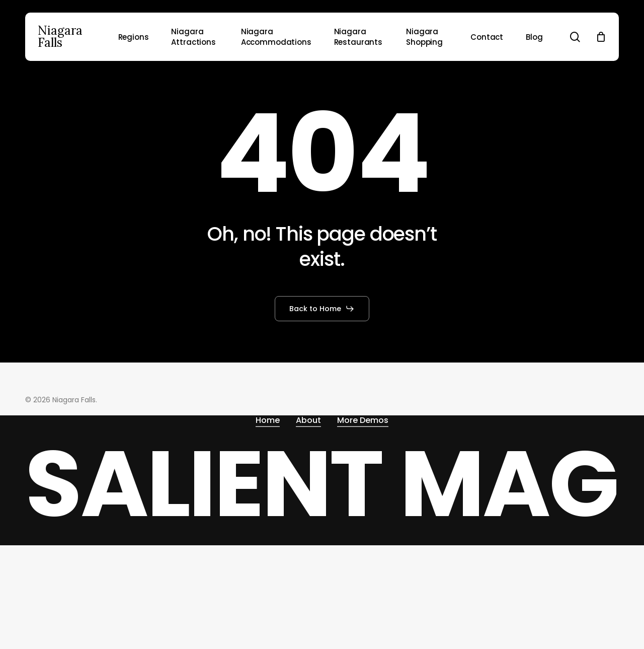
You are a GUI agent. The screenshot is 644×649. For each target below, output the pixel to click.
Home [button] (268, 420)
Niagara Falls (60, 37)
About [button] (308, 420)
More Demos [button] (363, 420)
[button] (322, 309)
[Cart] (601, 37)
